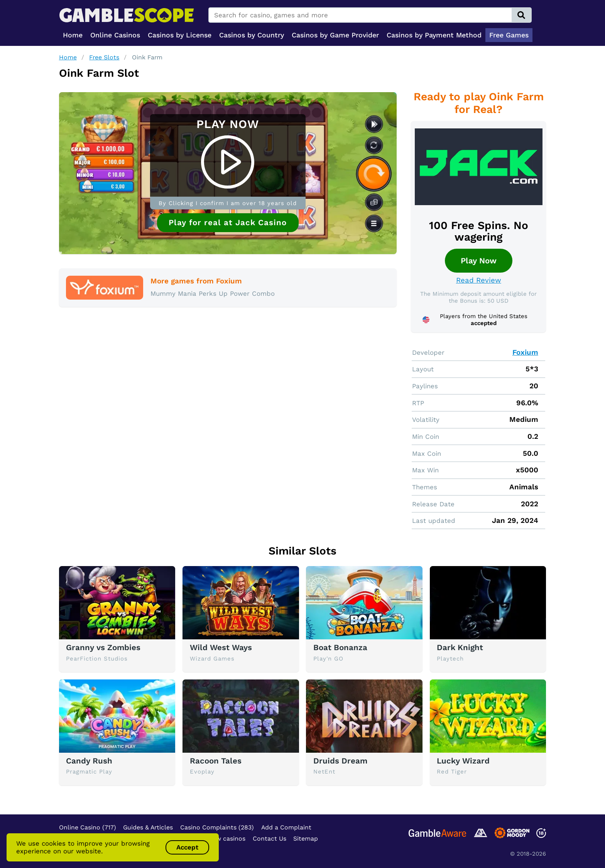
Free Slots (104, 57)
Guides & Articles (148, 827)
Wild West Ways (221, 647)
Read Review (479, 280)
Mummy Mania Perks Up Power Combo (213, 293)
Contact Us (270, 839)
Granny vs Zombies (103, 647)
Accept (187, 847)
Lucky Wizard (463, 761)
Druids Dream (340, 761)
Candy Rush (89, 761)
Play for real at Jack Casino (228, 222)
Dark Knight (460, 647)
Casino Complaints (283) (217, 827)
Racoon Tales (216, 761)
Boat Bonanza (340, 647)
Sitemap (306, 839)
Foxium (525, 352)
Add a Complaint (286, 827)
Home (68, 57)
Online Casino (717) (88, 827)
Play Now (479, 261)
